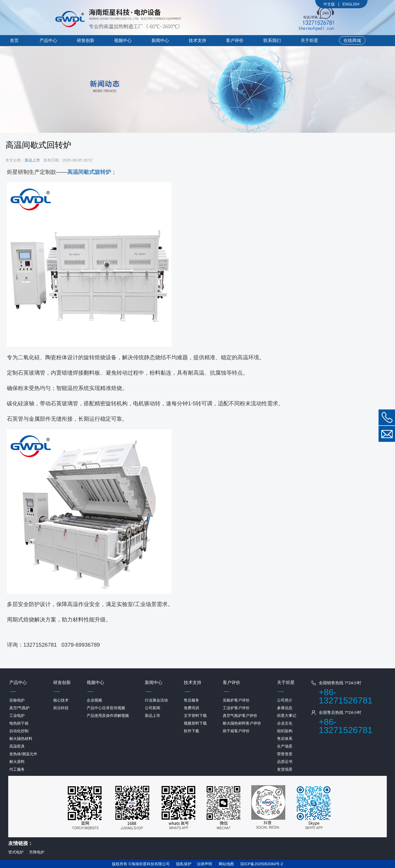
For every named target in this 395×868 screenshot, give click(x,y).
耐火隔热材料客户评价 (242, 723)
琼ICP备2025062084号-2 (262, 864)
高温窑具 (17, 746)
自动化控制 (19, 731)
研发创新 (86, 40)
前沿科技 (61, 708)
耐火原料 (17, 762)
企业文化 (285, 723)
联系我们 (272, 40)
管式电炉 (16, 852)
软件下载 (191, 731)
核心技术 (61, 700)
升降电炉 (37, 852)
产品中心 (48, 40)
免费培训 (191, 708)
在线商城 (352, 40)
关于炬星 (309, 40)
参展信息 (285, 708)
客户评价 (235, 40)
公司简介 (285, 700)
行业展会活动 (156, 700)
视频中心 (123, 40)
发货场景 (285, 769)
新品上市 (32, 160)
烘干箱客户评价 (236, 731)
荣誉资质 (285, 754)
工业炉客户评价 (236, 708)
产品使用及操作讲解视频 (108, 716)
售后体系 (285, 739)
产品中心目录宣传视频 (106, 708)
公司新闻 (153, 708)
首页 (14, 40)
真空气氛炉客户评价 (240, 716)
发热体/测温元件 (23, 754)
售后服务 (191, 700)
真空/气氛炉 (19, 708)
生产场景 (285, 746)
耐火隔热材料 (21, 739)
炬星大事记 (287, 716)
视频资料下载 (195, 723)
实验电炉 (17, 700)
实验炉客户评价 (236, 700)
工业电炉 (17, 716)
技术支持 (198, 40)
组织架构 (285, 731)
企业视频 (94, 700)
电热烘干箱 (19, 723)
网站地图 (226, 864)
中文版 (329, 4)
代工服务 (17, 769)
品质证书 (285, 762)
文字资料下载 (195, 716)
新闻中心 (160, 40)
